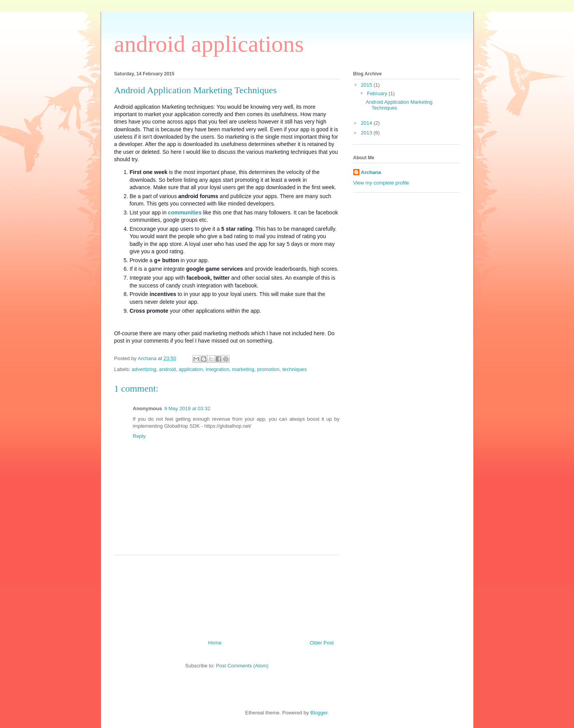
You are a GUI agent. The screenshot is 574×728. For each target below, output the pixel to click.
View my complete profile (381, 183)
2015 (367, 85)
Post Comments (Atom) (242, 666)
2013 (367, 133)
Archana (371, 172)
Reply (139, 436)
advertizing (144, 369)
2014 (367, 123)
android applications (209, 44)
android (167, 369)
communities (185, 212)
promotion (268, 369)
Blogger (319, 713)
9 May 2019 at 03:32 (188, 408)
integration (217, 369)
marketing (243, 369)
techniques (294, 369)
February (378, 93)
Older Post (322, 643)
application (191, 369)
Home (215, 643)
